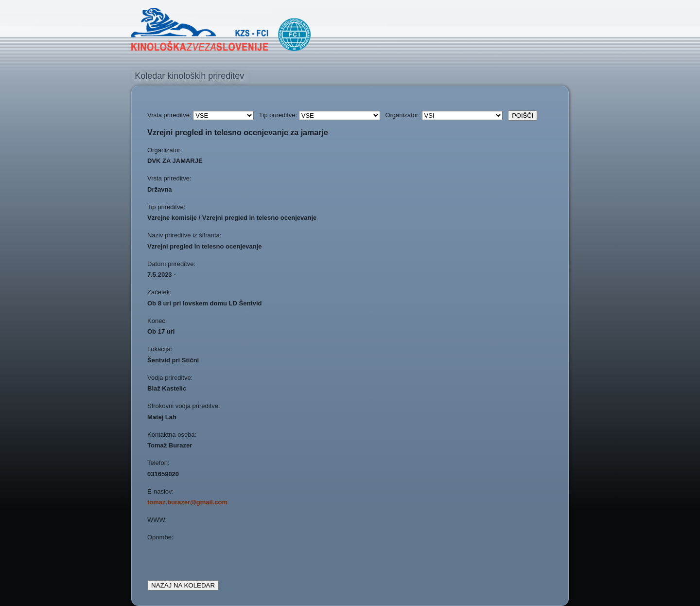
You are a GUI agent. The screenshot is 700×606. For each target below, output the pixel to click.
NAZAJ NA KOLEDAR (183, 585)
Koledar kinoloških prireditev (189, 76)
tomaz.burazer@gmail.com (187, 502)
